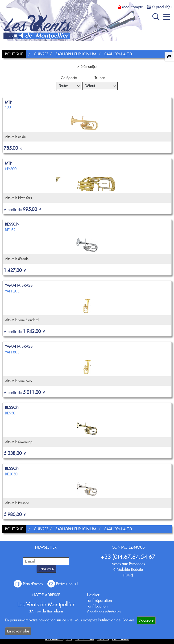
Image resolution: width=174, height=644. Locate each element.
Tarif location (97, 606)
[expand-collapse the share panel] (169, 57)
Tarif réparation (99, 601)
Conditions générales (104, 612)
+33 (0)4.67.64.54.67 (128, 557)
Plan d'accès (29, 584)
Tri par (100, 78)
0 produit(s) (162, 7)
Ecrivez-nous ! (63, 584)
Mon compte (133, 7)
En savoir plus (18, 631)
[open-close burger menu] (167, 17)
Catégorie (69, 78)
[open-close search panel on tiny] (156, 17)
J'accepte (146, 620)
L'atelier (93, 595)
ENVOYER (46, 569)
